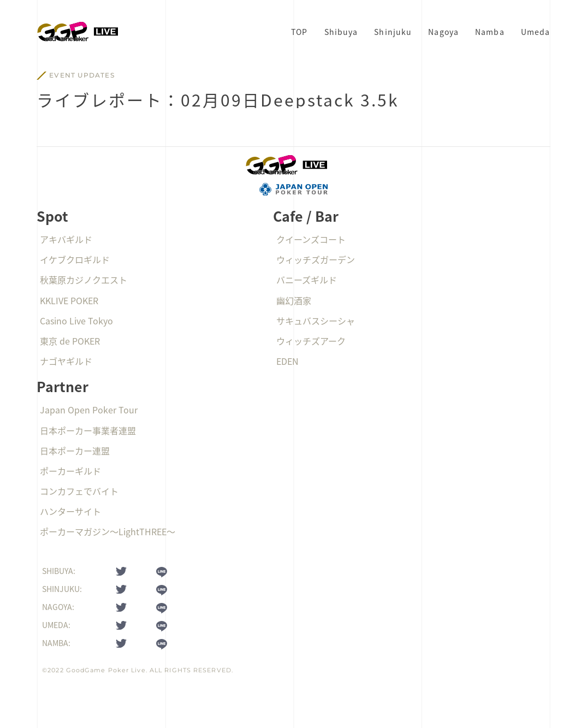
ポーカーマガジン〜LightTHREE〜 (108, 531)
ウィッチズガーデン (316, 259)
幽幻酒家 (294, 300)
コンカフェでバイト (79, 491)
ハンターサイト (70, 511)
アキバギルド (66, 239)
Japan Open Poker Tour (89, 410)
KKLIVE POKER (69, 300)
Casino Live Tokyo (76, 321)
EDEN (287, 361)
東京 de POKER (70, 341)
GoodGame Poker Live (106, 670)
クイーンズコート (311, 239)
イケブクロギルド (75, 259)
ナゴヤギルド (66, 361)
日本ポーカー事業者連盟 (88, 430)
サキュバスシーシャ (316, 321)
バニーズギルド (307, 280)
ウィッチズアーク (311, 341)
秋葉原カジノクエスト (84, 280)
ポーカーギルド (70, 471)
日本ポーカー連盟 (75, 451)
